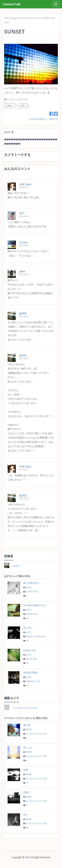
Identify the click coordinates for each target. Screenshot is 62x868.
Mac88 (28, 729)
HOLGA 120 (31, 614)
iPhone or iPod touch (36, 636)
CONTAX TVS (32, 592)
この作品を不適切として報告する (43, 119)
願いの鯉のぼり (31, 583)
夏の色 (27, 725)
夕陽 (26, 770)
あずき (16, 18)
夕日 (22, 106)
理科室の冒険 (30, 673)
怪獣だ (27, 792)
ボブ (22, 213)
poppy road (29, 650)
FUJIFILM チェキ (33, 681)
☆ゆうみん (25, 184)
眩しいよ (28, 747)
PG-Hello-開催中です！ (35, 605)
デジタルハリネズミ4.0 (17, 99)
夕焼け (9, 106)
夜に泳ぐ (28, 628)
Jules (22, 271)
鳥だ (26, 815)
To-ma (23, 242)
